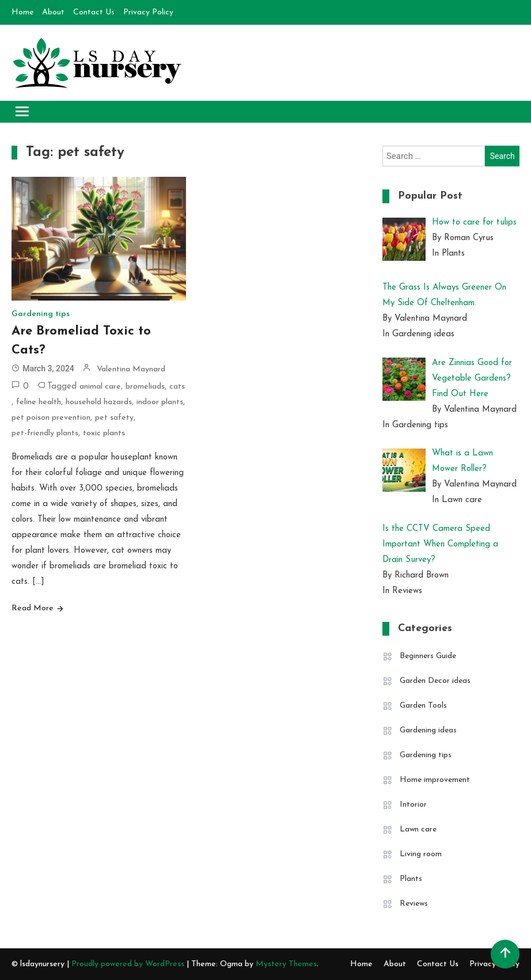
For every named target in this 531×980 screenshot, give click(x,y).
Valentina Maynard (131, 369)
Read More (33, 608)
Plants (411, 879)
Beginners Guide (428, 656)
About (53, 12)
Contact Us (94, 12)
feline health (39, 402)
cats (177, 387)
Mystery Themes (286, 964)
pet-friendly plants (45, 433)
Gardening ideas (428, 730)
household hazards (99, 402)
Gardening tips (41, 314)
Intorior (413, 805)
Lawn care (418, 829)
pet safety (114, 418)
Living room (421, 854)
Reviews (414, 904)
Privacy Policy (148, 12)
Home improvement (435, 780)
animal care (100, 387)
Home (22, 12)
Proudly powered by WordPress (129, 964)
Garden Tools (423, 706)
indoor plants (160, 402)
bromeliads (145, 387)
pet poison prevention (51, 418)
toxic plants (104, 433)
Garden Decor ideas (435, 681)
